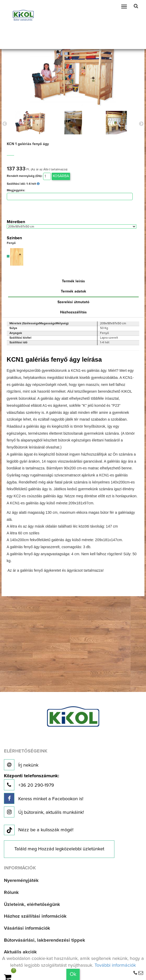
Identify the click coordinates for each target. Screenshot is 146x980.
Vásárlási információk (27, 928)
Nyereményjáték (21, 881)
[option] (30, 123)
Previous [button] (5, 124)
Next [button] (141, 124)
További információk (115, 965)
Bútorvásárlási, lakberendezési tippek (45, 940)
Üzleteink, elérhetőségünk (32, 905)
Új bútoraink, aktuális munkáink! (44, 812)
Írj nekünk (21, 765)
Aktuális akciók (20, 952)
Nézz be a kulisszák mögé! (39, 830)
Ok (73, 974)
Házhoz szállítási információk (35, 916)
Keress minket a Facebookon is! (44, 798)
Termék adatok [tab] (74, 291)
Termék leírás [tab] (73, 281)
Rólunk (11, 893)
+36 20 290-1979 (31, 782)
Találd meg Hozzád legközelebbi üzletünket (59, 849)
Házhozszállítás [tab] (73, 312)
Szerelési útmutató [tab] (73, 302)
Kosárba (61, 176)
